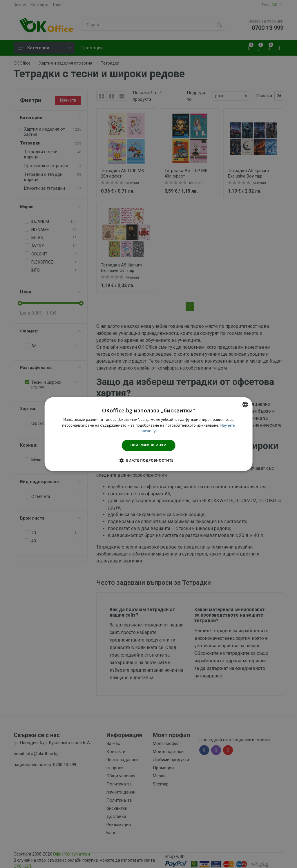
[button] (148, 460)
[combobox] (245, 404)
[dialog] (149, 434)
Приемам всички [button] (149, 445)
